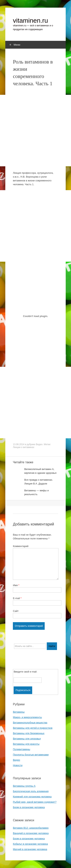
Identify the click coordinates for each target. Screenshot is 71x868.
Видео (39, 444)
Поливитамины (21, 749)
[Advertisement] (35, 131)
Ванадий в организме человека (31, 833)
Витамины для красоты (26, 744)
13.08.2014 (19, 444)
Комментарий (21, 546)
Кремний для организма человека (32, 797)
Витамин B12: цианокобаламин (31, 828)
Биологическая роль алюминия (31, 791)
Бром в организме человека (29, 807)
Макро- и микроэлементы (27, 717)
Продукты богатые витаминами (31, 755)
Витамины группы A (24, 786)
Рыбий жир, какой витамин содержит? (35, 802)
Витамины (19, 712)
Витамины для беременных (29, 733)
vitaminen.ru (30, 20)
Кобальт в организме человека (30, 844)
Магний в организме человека (30, 849)
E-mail (17, 598)
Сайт (16, 611)
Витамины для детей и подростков (33, 728)
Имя (16, 585)
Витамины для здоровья (27, 739)
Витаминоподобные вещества (30, 723)
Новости (18, 765)
